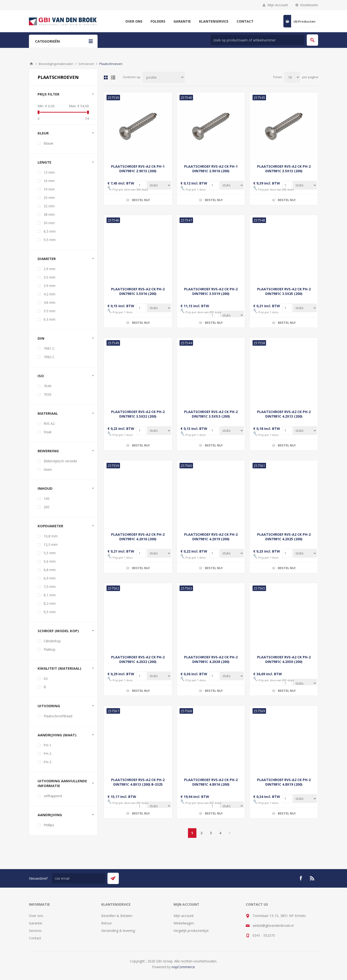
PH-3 (47, 762)
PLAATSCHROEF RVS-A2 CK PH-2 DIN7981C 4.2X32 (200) (138, 659)
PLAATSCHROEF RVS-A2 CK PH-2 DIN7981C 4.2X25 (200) (284, 537)
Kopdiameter (50, 526)
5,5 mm (50, 553)
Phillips (49, 825)
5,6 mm (50, 561)
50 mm (49, 223)
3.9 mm (50, 286)
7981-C (49, 348)
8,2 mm (50, 603)
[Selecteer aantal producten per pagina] (292, 77)
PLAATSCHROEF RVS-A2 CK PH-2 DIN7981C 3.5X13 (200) (284, 169)
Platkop (50, 649)
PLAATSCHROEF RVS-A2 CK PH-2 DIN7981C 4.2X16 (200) (138, 537)
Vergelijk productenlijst (191, 931)
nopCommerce (183, 967)
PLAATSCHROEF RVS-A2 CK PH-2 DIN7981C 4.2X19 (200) (211, 537)
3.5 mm (50, 277)
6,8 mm (50, 570)
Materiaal (48, 413)
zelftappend (53, 796)
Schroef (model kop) (58, 631)
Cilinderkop (52, 641)
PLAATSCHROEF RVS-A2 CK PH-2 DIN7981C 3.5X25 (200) (284, 291)
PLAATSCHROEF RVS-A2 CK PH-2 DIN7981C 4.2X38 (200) (211, 659)
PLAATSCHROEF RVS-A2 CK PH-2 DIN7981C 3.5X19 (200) (211, 291)
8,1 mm (50, 595)
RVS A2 (49, 423)
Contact (35, 938)
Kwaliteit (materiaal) (59, 668)
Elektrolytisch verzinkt (60, 461)
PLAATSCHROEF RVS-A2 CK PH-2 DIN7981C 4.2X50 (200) (284, 659)
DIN (41, 338)
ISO (41, 376)
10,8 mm (51, 536)
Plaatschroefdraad (58, 716)
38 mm (49, 214)
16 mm (49, 181)
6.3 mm (50, 319)
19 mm (49, 189)
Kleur (43, 133)
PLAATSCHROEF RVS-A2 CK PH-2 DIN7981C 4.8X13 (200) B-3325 (138, 782)
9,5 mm (50, 240)
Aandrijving (50, 815)
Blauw (48, 143)
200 (47, 507)
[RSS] (312, 878)
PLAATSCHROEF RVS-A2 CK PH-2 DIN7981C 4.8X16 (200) (211, 782)
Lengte (44, 162)
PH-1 (47, 745)
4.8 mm (50, 302)
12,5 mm (51, 544)
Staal (47, 432)
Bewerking (48, 451)
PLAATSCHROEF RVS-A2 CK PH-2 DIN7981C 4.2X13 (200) (284, 414)
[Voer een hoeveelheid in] (159, 185)
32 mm (49, 206)
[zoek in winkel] (257, 40)
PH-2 (47, 754)
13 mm (49, 172)
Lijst (113, 77)
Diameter (47, 259)
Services (35, 931)
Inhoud (45, 488)
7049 (47, 386)
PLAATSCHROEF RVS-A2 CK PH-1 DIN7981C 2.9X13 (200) (138, 169)
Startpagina (31, 64)
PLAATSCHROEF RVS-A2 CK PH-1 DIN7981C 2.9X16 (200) (211, 169)
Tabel (106, 77)
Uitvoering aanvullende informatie (62, 783)
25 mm (49, 198)
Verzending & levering (118, 931)
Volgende (230, 833)
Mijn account (184, 916)
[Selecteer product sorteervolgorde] (164, 77)
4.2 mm (50, 294)
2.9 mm (50, 269)
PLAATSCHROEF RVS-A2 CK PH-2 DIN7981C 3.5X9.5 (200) (211, 414)
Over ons (36, 916)
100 (47, 499)
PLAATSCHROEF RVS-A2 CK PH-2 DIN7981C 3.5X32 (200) (138, 414)
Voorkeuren (309, 5)
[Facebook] (301, 878)
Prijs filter (48, 94)
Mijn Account (278, 5)
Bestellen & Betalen (117, 916)
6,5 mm (50, 231)
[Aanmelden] (79, 878)
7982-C (49, 357)
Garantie (36, 923)
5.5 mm (50, 311)
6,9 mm (50, 578)
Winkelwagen (184, 923)
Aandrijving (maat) (57, 735)
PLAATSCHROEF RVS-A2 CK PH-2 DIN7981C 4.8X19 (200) (284, 782)
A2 (46, 678)
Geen (48, 469)
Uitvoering (49, 706)
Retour (107, 923)
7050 (47, 394)
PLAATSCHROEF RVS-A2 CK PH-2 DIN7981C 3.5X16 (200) (138, 291)
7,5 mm (50, 587)
